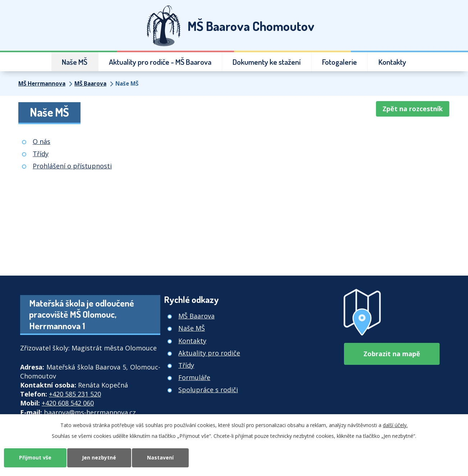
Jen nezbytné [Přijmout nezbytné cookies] (99, 457)
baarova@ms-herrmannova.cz (90, 412)
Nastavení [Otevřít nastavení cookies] (161, 457)
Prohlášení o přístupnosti (72, 166)
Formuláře (194, 377)
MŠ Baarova (90, 83)
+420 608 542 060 (68, 403)
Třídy (41, 154)
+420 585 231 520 (75, 394)
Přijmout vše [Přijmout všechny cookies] (35, 457)
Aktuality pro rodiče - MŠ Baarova (160, 62)
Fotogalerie (339, 62)
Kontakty (392, 62)
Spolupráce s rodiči (208, 390)
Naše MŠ (75, 62)
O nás (42, 141)
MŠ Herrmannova (42, 83)
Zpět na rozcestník (413, 109)
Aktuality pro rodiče (209, 353)
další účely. (395, 425)
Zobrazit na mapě (392, 354)
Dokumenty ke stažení (267, 62)
